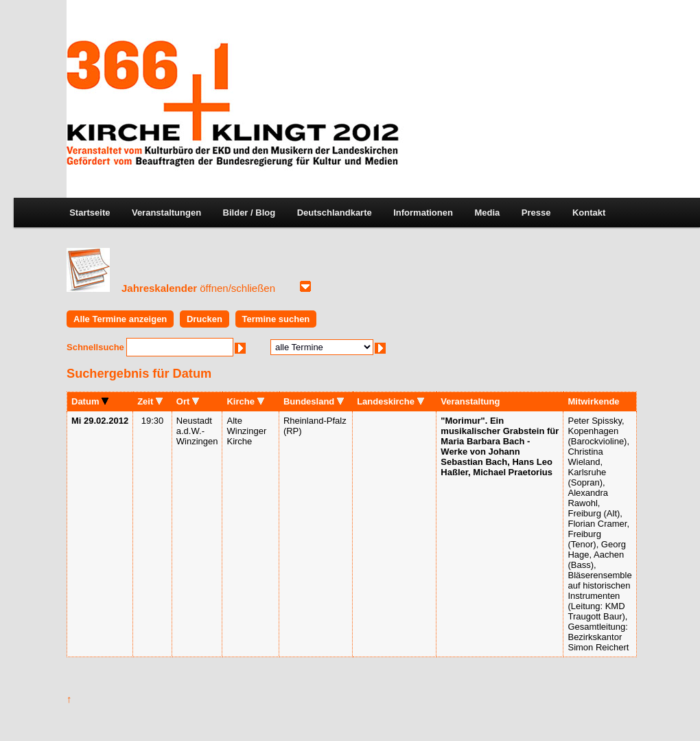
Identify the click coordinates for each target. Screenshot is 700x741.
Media (487, 213)
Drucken (205, 319)
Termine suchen (276, 319)
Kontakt (589, 213)
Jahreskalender (198, 288)
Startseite (90, 213)
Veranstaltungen (166, 213)
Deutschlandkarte (335, 213)
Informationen (423, 213)
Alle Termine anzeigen (120, 319)
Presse (536, 213)
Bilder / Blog (249, 213)
